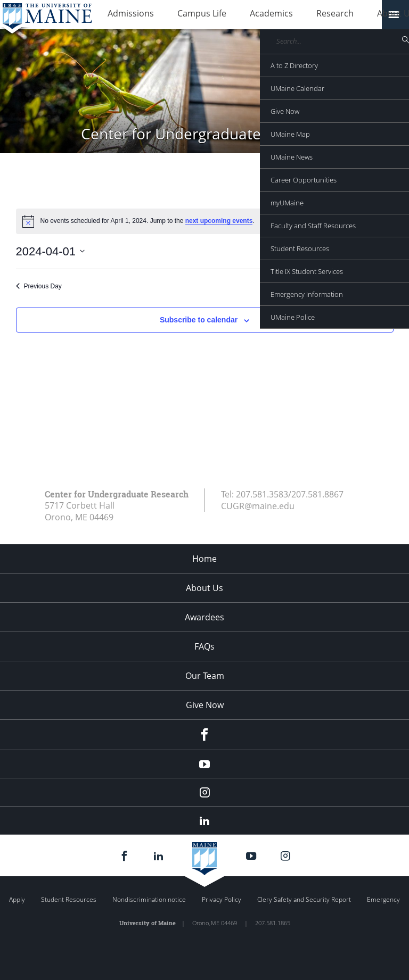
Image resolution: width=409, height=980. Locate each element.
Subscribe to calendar (199, 320)
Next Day (376, 286)
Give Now (205, 705)
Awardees (204, 617)
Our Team (205, 676)
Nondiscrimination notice (149, 899)
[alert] (205, 221)
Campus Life (186, 15)
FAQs (204, 646)
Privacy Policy (222, 899)
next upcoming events (219, 221)
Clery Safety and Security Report (304, 899)
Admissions (125, 15)
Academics (245, 15)
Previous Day (39, 286)
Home (204, 559)
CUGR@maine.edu (258, 506)
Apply (17, 899)
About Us (348, 15)
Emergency (383, 899)
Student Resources (69, 899)
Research (298, 15)
